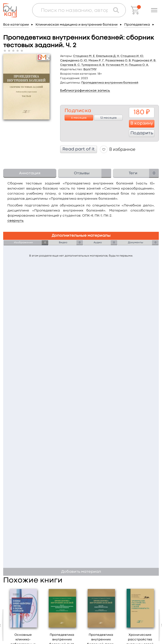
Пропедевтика (137, 25)
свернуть (15, 221)
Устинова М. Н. (117, 65)
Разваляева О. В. (118, 60)
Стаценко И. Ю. (132, 56)
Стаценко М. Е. (84, 56)
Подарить (142, 133)
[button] (154, 10)
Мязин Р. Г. (97, 60)
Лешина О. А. (139, 65)
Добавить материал (81, 572)
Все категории (16, 25)
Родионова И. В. (144, 60)
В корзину (142, 124)
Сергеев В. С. (70, 65)
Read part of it (79, 149)
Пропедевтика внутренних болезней (110, 83)
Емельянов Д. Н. (108, 56)
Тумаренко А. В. (93, 65)
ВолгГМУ (90, 69)
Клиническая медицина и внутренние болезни (77, 25)
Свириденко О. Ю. (74, 60)
